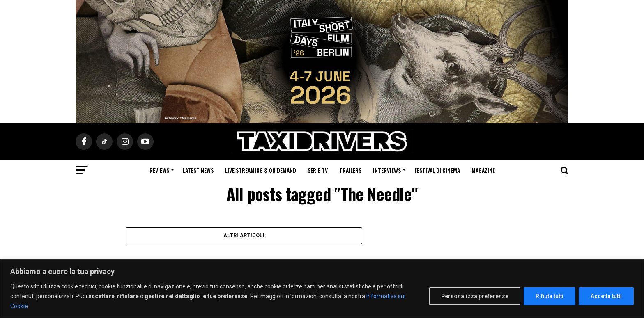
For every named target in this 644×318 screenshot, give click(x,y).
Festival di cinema (437, 170)
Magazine (483, 170)
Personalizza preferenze (475, 296)
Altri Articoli (244, 236)
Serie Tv (318, 170)
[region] (322, 289)
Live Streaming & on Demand (261, 170)
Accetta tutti (606, 296)
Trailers (350, 170)
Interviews (387, 170)
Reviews (159, 170)
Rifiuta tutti (550, 296)
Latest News (198, 170)
